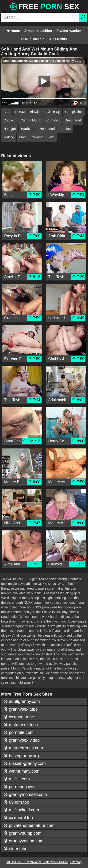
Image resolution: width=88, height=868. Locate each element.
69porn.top (16, 802)
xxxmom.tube (19, 717)
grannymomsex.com (25, 794)
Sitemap (76, 862)
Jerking (9, 137)
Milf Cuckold (33, 39)
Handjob (10, 129)
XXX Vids (57, 39)
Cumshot (53, 120)
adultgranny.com (22, 701)
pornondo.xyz (19, 787)
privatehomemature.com (29, 825)
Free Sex (44, 6)
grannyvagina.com (23, 841)
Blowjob (36, 112)
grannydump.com (23, 833)
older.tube (15, 849)
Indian (66, 129)
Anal (7, 112)
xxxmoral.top (18, 818)
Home (13, 31)
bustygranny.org (21, 756)
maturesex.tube (21, 725)
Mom (23, 137)
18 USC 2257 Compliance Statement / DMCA (37, 862)
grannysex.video (22, 740)
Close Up (54, 112)
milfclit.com (17, 779)
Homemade (48, 129)
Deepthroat (73, 120)
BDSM (20, 112)
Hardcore (28, 129)
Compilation (74, 112)
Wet (52, 137)
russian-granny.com (25, 763)
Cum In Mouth (31, 120)
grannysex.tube (21, 709)
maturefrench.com (23, 748)
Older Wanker (68, 31)
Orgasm (38, 137)
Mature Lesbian (38, 31)
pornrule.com (19, 732)
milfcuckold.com (21, 810)
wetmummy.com (21, 771)
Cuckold (10, 120)
